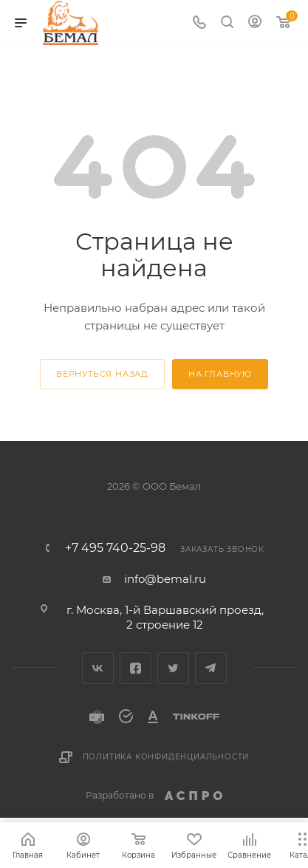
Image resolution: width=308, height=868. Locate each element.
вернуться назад (102, 374)
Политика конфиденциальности (166, 757)
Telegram (211, 668)
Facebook (136, 668)
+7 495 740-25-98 (115, 548)
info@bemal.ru (165, 579)
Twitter (173, 668)
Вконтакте (98, 668)
